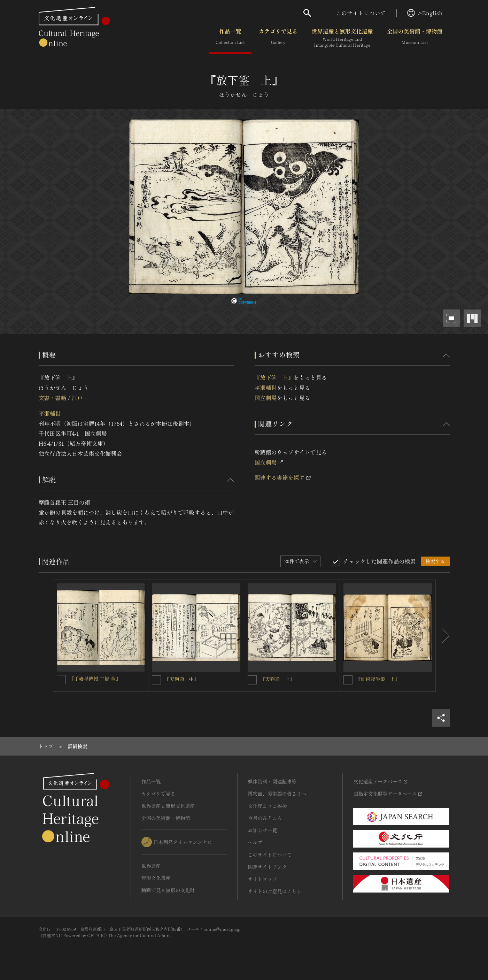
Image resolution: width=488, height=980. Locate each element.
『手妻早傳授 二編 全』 (95, 679)
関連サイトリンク (268, 867)
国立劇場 (266, 398)
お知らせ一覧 (263, 830)
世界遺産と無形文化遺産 (342, 38)
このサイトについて (361, 13)
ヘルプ (255, 842)
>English (425, 13)
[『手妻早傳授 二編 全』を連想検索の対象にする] (61, 680)
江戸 (77, 398)
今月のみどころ (265, 818)
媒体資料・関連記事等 (272, 781)
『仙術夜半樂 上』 (378, 679)
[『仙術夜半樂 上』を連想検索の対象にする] (348, 680)
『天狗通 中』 (181, 679)
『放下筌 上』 (274, 377)
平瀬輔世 (50, 413)
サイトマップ (263, 879)
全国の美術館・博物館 (415, 38)
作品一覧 (230, 38)
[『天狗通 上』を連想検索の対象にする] (252, 680)
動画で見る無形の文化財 (168, 890)
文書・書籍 (53, 398)
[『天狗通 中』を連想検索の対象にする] (156, 680)
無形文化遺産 (156, 878)
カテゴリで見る (278, 38)
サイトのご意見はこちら (275, 891)
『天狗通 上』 (277, 679)
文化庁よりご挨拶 (268, 806)
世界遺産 (151, 866)
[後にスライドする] (443, 636)
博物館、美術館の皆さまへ (277, 794)
